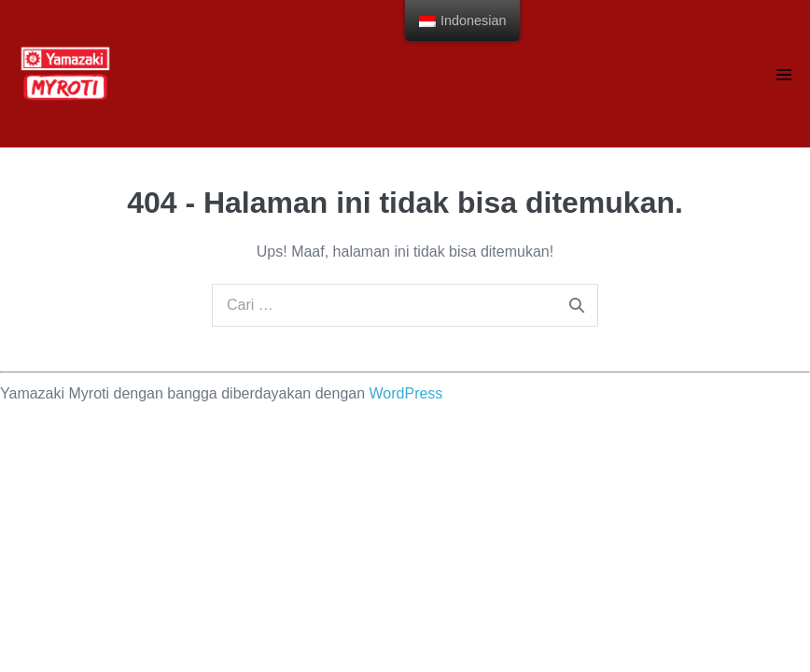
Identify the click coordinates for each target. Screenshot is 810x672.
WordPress (406, 393)
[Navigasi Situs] (784, 75)
